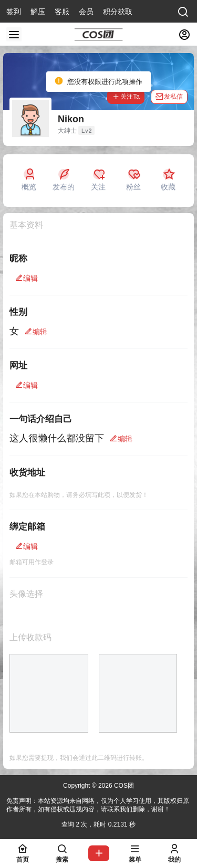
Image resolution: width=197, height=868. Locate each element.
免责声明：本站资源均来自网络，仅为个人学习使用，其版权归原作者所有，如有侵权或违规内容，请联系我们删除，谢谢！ (98, 805)
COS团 (123, 786)
